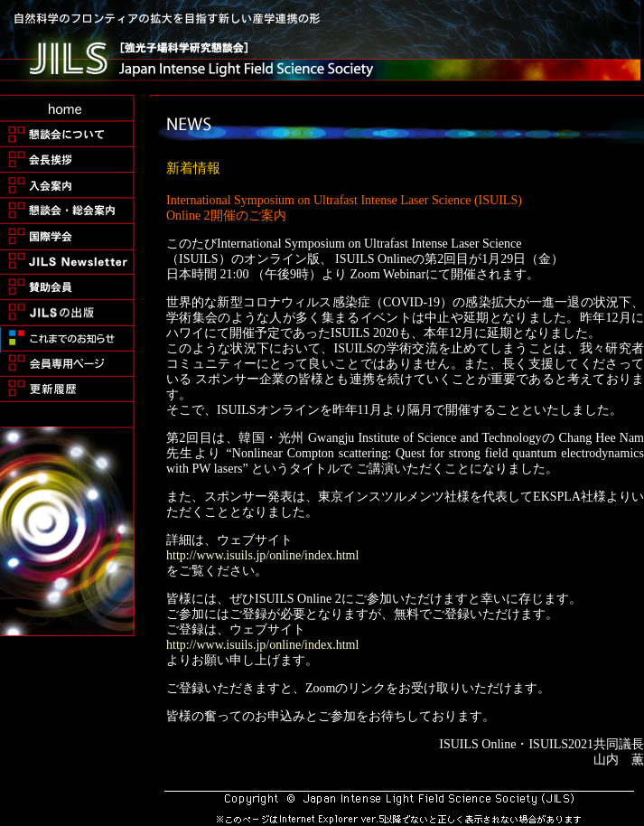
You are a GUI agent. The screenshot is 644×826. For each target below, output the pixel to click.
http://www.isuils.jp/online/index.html (262, 555)
